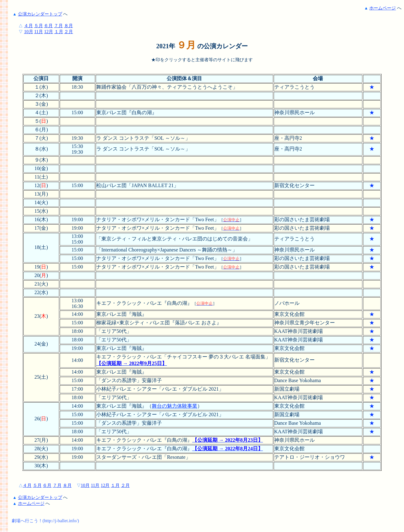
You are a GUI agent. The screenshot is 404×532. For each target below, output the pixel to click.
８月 (68, 26)
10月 (28, 32)
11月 (39, 32)
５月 (39, 26)
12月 (49, 32)
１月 (59, 32)
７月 (58, 26)
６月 (48, 26)
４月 (28, 26)
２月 (68, 32)
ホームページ (383, 8)
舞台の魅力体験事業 (175, 406)
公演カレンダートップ (40, 14)
